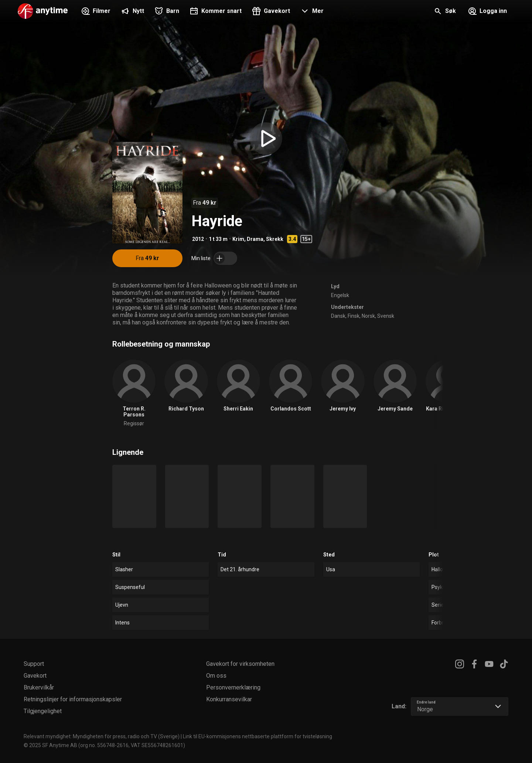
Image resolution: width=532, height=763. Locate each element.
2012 (198, 239)
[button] (311, 12)
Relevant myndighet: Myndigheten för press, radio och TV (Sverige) (102, 736)
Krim (238, 239)
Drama (255, 239)
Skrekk (275, 239)
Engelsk (340, 295)
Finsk (354, 316)
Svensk (386, 316)
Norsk (368, 316)
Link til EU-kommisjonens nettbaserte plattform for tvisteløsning (258, 736)
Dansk (338, 316)
